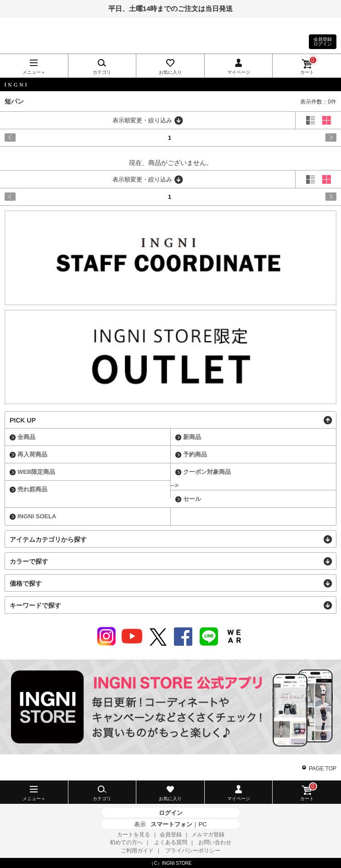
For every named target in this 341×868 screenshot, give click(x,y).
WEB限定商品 (36, 472)
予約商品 (195, 454)
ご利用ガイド (137, 851)
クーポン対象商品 (207, 472)
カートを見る (134, 835)
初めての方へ (126, 842)
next (316, 137)
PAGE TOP (323, 769)
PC (202, 824)
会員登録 (171, 835)
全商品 (26, 437)
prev (25, 137)
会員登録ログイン (323, 41)
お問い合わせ (215, 842)
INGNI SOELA (37, 516)
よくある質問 (171, 842)
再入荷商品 (32, 454)
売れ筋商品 (32, 489)
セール (192, 499)
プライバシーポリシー (193, 851)
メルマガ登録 (208, 835)
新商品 (192, 437)
